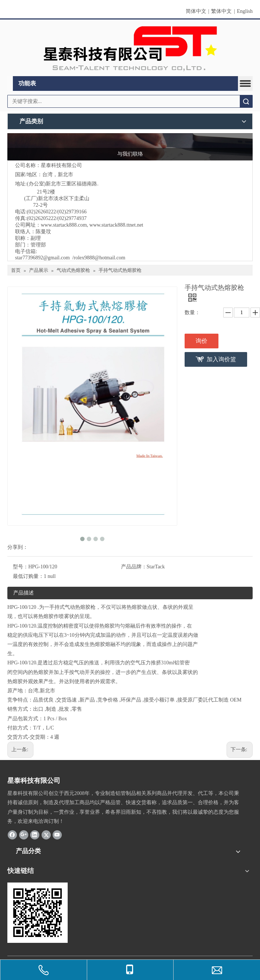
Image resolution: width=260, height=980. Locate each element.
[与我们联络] (130, 147)
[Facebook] (12, 835)
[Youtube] (57, 835)
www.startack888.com (64, 225)
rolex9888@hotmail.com (99, 258)
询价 (202, 341)
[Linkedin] (35, 835)
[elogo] (130, 48)
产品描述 (24, 593)
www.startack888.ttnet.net (116, 225)
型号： (21, 567)
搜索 (246, 101)
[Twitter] (46, 835)
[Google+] (24, 835)
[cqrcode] (38, 913)
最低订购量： (28, 576)
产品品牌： (134, 567)
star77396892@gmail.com (42, 258)
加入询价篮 (221, 359)
